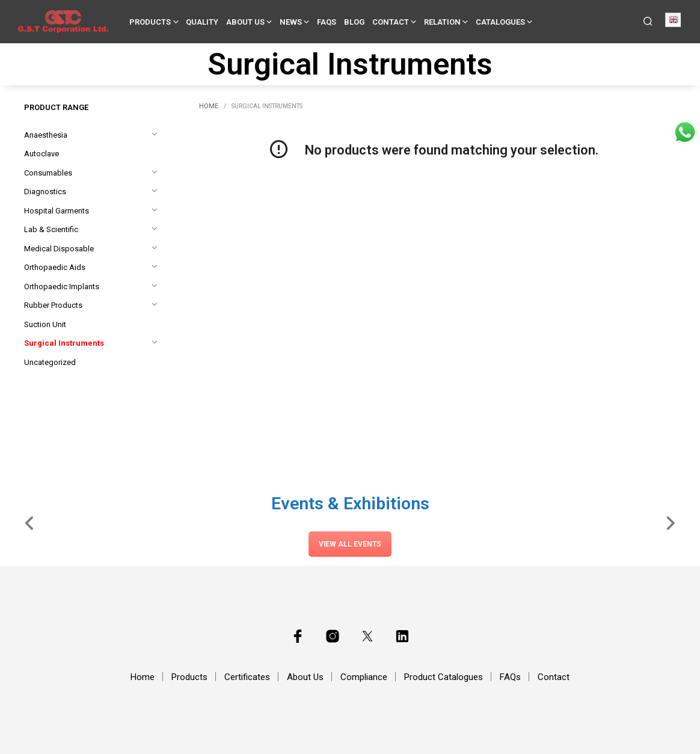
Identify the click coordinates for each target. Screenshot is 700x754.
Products (150, 22)
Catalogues (500, 22)
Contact (391, 22)
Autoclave (41, 154)
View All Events (350, 544)
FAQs (327, 22)
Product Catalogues (444, 677)
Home (209, 106)
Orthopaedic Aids (55, 267)
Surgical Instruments (64, 343)
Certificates (247, 677)
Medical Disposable (59, 249)
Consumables (48, 173)
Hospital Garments (57, 211)
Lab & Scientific (51, 229)
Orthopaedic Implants (62, 287)
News (291, 22)
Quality (202, 22)
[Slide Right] (670, 523)
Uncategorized (50, 362)
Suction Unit (45, 324)
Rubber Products (53, 305)
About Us (245, 22)
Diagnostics (45, 192)
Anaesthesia (46, 135)
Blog (354, 22)
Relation (442, 22)
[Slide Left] (30, 523)
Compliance (364, 677)
